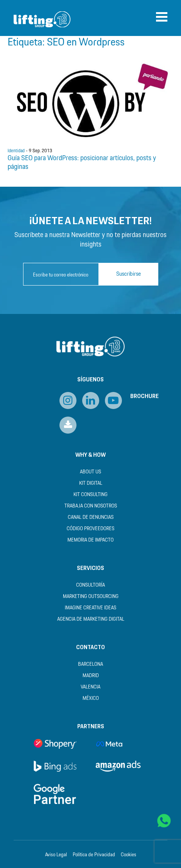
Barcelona (90, 664)
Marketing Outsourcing (91, 597)
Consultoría (90, 585)
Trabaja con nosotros (91, 506)
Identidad (16, 151)
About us (90, 472)
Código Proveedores (90, 529)
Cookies (129, 855)
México (91, 699)
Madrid (91, 676)
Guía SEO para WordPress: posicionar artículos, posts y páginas (82, 163)
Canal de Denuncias (91, 518)
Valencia (90, 687)
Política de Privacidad (94, 855)
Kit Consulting (90, 495)
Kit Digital (91, 483)
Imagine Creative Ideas (90, 608)
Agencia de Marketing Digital (91, 619)
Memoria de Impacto (90, 540)
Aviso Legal (56, 855)
